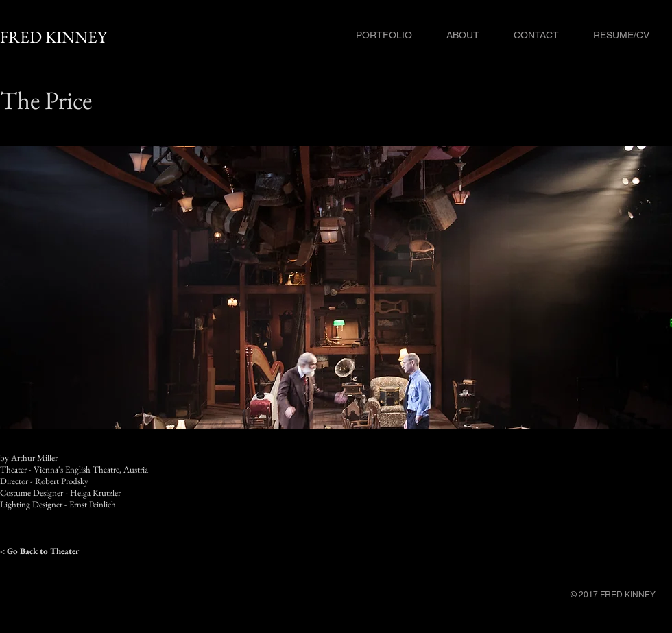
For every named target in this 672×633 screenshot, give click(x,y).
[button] (336, 288)
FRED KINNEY (53, 37)
